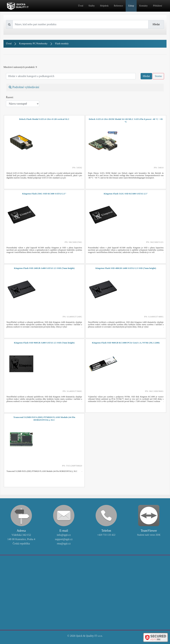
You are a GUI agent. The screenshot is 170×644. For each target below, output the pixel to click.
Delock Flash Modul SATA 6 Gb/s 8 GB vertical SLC (44, 119)
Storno (158, 76)
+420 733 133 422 (106, 535)
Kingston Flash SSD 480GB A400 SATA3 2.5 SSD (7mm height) (126, 268)
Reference (118, 6)
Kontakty (144, 6)
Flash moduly (62, 43)
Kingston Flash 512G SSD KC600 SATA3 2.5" (126, 194)
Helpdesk (104, 6)
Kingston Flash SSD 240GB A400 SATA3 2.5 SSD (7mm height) (44, 268)
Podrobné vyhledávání (24, 87)
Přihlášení (158, 6)
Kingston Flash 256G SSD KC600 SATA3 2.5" (44, 194)
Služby (92, 6)
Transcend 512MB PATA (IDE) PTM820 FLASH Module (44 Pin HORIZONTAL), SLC (44, 419)
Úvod (81, 6)
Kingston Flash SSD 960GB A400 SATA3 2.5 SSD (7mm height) (44, 343)
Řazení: (10, 97)
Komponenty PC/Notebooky (33, 43)
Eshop (131, 6)
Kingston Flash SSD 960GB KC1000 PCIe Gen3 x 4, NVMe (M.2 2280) (126, 343)
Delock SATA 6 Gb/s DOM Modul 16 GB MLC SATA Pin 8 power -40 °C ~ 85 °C (126, 120)
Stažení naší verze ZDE (149, 535)
